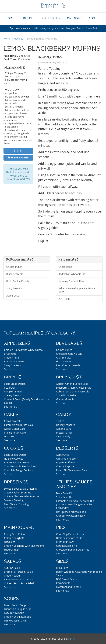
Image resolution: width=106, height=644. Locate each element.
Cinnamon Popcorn (67, 459)
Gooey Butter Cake (15, 429)
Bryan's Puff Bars (66, 462)
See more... (10, 369)
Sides (62, 561)
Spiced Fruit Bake (66, 395)
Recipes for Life (53, 6)
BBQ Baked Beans (66, 579)
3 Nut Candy (63, 436)
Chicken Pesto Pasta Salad (19, 583)
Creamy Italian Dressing (17, 492)
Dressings (16, 482)
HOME (10, 18)
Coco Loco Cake (13, 421)
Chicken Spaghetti (14, 538)
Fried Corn (62, 568)
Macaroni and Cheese (68, 587)
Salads (13, 561)
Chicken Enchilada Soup (18, 617)
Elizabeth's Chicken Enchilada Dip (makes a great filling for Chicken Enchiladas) (75, 504)
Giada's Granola (65, 399)
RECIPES (29, 18)
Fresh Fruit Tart (65, 542)
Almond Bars (63, 429)
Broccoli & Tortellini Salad (19, 572)
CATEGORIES (51, 18)
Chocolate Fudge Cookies (18, 470)
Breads (13, 377)
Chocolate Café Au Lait (69, 354)
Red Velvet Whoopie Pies (72, 274)
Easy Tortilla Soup (14, 613)
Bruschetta (10, 354)
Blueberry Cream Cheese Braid (74, 388)
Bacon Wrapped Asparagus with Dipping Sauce (79, 573)
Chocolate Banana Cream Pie (73, 550)
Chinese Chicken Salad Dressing (22, 496)
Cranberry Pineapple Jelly (70, 516)
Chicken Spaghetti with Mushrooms (24, 546)
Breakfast (69, 377)
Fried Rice (10, 542)
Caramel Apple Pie (67, 546)
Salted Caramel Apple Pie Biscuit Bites (77, 290)
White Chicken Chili (15, 621)
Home (7, 39)
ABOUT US (95, 18)
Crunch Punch (14, 267)
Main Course (19, 528)
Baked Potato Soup (15, 605)
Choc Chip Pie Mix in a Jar (70, 534)
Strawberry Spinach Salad (19, 579)
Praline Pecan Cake (15, 433)
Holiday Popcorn (66, 425)
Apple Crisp (13, 296)
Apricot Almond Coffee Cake (72, 384)
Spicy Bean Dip (15, 288)
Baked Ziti (64, 299)
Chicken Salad (12, 576)
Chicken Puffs (12, 358)
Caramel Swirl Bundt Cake (19, 425)
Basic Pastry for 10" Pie (69, 538)
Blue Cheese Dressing (16, 504)
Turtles (60, 421)
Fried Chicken (12, 550)
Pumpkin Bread (13, 391)
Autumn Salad (12, 568)
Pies (61, 528)
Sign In (71, 639)
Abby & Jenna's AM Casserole (73, 391)
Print (18, 151)
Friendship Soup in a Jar (17, 609)
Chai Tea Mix (63, 358)
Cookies (14, 448)
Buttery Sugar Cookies (17, 462)
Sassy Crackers (12, 365)
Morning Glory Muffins (71, 281)
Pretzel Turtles (64, 433)
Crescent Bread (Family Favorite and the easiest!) (27, 401)
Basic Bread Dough (15, 384)
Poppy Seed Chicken (16, 534)
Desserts (67, 448)
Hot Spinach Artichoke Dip (71, 512)
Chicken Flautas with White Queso (23, 350)
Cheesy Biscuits (13, 395)
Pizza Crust (10, 388)
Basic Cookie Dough (18, 281)
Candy (64, 415)
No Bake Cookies (14, 459)
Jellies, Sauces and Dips (74, 484)
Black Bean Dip (15, 274)
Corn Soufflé (63, 583)
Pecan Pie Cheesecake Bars (72, 470)
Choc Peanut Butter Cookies (20, 466)
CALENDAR (74, 18)
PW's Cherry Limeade (68, 365)
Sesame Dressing (14, 500)
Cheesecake (65, 267)
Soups (11, 599)
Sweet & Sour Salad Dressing (20, 489)
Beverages (69, 343)
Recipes (19, 39)
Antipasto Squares (14, 361)
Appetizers (17, 343)
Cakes (11, 415)
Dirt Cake (9, 436)
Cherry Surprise (65, 466)
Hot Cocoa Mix (64, 361)
